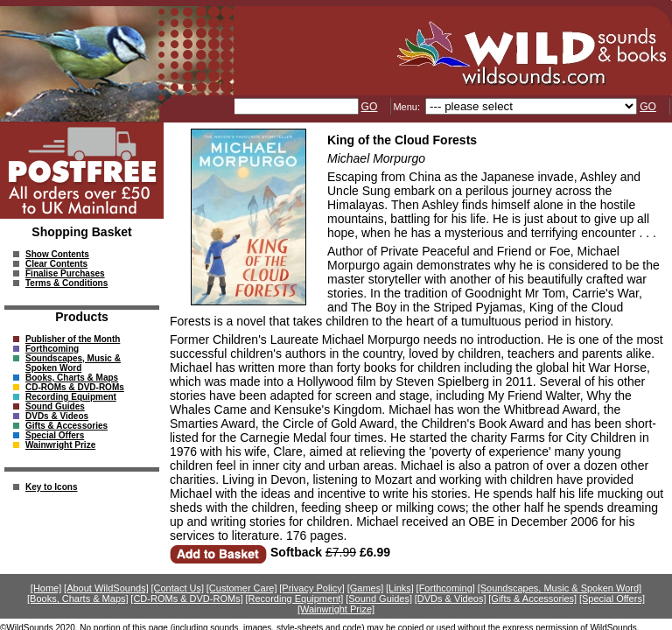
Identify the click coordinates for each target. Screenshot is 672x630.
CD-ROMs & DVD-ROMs (75, 387)
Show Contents (57, 254)
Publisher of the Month (73, 339)
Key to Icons (51, 487)
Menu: (408, 107)
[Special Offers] (612, 598)
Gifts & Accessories (66, 426)
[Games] (366, 588)
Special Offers (55, 435)
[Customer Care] (242, 588)
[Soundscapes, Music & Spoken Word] (560, 588)
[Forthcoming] (446, 588)
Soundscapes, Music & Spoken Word (73, 363)
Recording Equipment (71, 397)
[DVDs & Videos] (451, 598)
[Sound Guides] (379, 598)
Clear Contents (56, 264)
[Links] (400, 588)
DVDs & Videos (57, 416)
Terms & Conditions (66, 283)
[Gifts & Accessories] (532, 598)
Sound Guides (55, 406)
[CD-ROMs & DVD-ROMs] (186, 598)
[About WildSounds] (106, 588)
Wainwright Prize (60, 445)
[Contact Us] (178, 588)
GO (370, 107)
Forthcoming (52, 349)
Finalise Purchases (65, 273)
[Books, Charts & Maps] (78, 598)
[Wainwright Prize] (336, 609)
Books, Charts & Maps (72, 378)
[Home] (46, 588)
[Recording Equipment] (294, 598)
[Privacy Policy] (312, 588)
